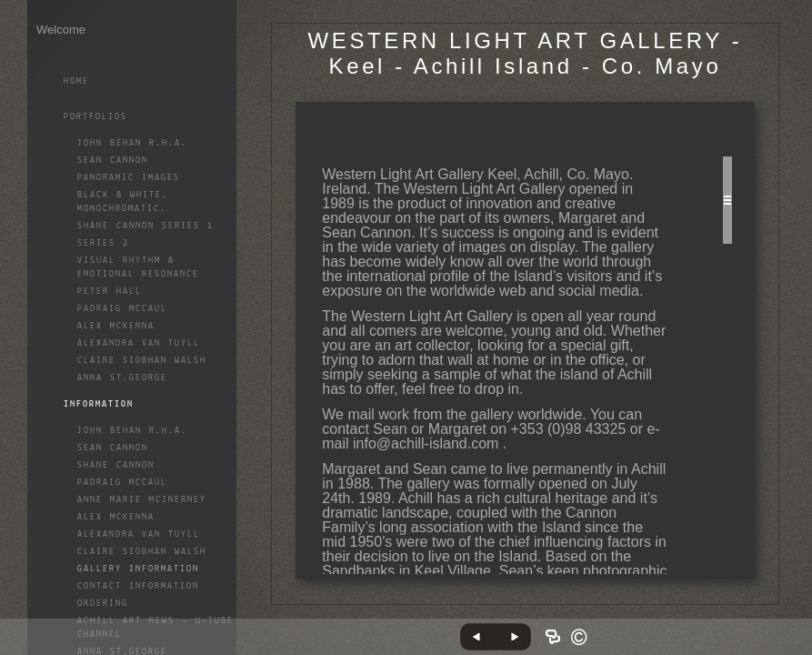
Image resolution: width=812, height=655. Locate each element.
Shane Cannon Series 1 (145, 226)
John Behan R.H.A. (132, 143)
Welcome (61, 30)
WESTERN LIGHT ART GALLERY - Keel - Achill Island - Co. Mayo (526, 53)
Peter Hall (110, 292)
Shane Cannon (116, 465)
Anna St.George (122, 378)
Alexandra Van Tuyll (139, 343)
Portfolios (95, 117)
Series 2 (103, 243)
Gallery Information (138, 569)
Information (99, 404)
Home (76, 81)
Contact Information (138, 586)
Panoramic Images (129, 178)
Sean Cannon (113, 161)
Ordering (103, 604)
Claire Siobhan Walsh (142, 361)
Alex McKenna (116, 326)
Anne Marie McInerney (142, 500)
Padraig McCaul (122, 309)
